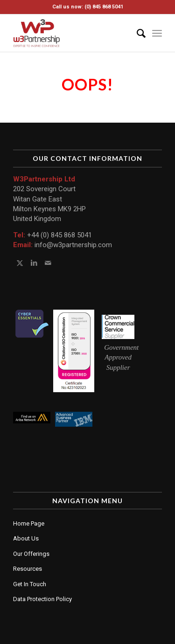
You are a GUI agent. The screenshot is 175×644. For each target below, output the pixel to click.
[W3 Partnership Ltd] (73, 33)
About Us (26, 538)
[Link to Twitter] (20, 263)
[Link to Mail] (48, 263)
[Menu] (157, 33)
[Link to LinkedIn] (34, 263)
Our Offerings (31, 554)
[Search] (136, 33)
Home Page (29, 523)
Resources (28, 569)
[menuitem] (136, 33)
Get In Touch (30, 584)
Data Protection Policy (42, 599)
